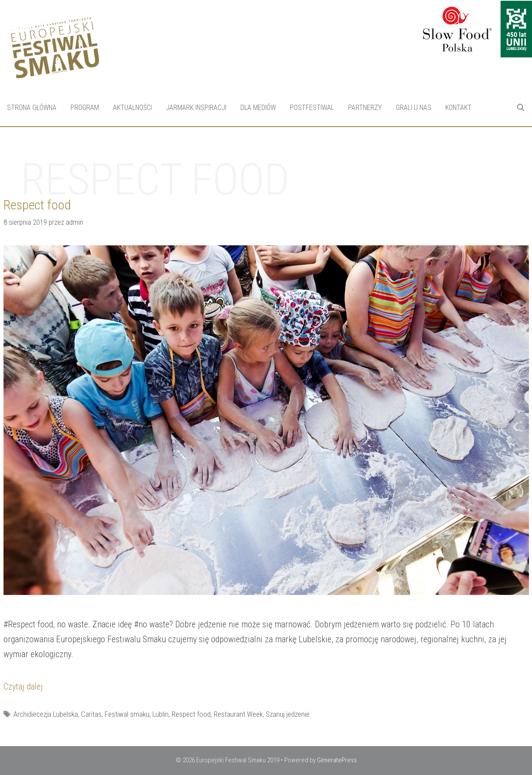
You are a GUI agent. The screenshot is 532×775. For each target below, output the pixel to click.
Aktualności (132, 108)
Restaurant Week (238, 714)
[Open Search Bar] (520, 108)
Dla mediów (258, 108)
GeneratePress (337, 760)
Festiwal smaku (127, 714)
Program (85, 108)
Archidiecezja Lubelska (46, 714)
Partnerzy (365, 108)
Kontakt (458, 108)
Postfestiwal (312, 108)
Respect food (191, 714)
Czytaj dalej (23, 687)
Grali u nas (414, 108)
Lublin (160, 714)
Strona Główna (32, 108)
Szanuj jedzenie (288, 714)
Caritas (91, 714)
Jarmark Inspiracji (196, 108)
